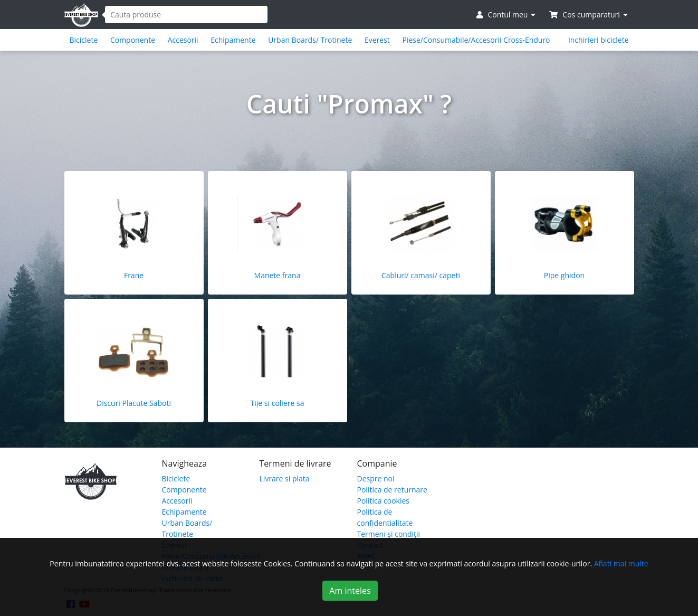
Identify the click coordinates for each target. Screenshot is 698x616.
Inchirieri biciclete (599, 40)
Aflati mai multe (621, 563)
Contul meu (506, 15)
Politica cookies (384, 501)
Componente (133, 40)
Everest (377, 40)
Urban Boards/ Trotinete (310, 40)
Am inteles (350, 591)
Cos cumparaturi (589, 15)
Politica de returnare (392, 490)
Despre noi (376, 478)
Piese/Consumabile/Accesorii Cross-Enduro (476, 40)
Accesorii (183, 40)
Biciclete (84, 40)
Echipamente (233, 40)
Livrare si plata (285, 478)
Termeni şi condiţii (389, 534)
